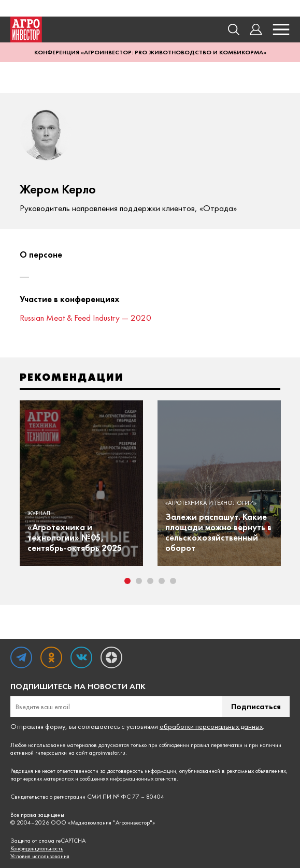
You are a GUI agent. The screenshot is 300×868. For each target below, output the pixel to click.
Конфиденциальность (37, 849)
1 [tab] (127, 581)
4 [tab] (162, 581)
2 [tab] (139, 581)
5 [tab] (173, 581)
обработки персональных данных (211, 726)
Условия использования (40, 856)
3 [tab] (150, 581)
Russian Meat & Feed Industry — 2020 (85, 318)
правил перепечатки (217, 745)
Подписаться (256, 706)
